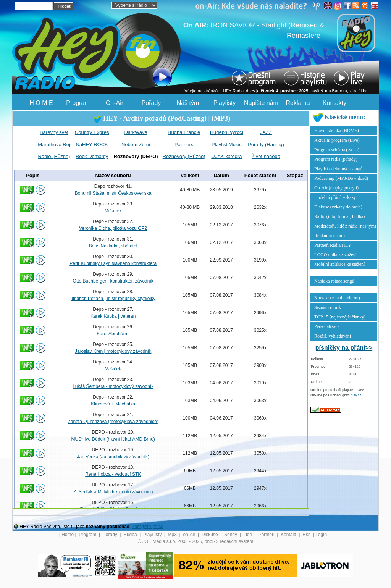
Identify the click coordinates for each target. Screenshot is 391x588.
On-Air (115, 103)
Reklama (298, 103)
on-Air (190, 535)
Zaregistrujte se (148, 527)
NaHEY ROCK (92, 145)
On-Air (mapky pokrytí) (336, 188)
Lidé (249, 535)
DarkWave (136, 132)
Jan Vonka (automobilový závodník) (113, 457)
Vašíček (113, 369)
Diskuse (210, 535)
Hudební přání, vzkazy (335, 197)
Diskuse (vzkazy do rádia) (338, 207)
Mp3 (173, 535)
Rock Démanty (92, 156)
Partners (184, 145)
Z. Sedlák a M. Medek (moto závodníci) (113, 492)
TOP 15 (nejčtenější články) (340, 317)
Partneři (267, 535)
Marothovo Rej (54, 145)
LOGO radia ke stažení (335, 255)
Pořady (151, 103)
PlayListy (153, 535)
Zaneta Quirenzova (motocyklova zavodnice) (113, 422)
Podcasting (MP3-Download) (341, 178)
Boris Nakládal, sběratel (113, 246)
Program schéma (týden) (337, 150)
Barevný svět (54, 132)
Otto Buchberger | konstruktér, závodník (113, 281)
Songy (231, 535)
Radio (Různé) (54, 156)
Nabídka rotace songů (334, 281)
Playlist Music (227, 145)
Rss (307, 535)
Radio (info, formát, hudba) (339, 216)
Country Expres (92, 132)
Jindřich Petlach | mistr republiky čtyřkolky (113, 299)
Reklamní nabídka (331, 236)
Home (68, 535)
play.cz (356, 395)
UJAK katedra (226, 156)
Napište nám (261, 103)
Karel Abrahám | (113, 334)
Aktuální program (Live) (337, 140)
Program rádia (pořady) (336, 159)
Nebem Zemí (136, 145)
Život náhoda (266, 156)
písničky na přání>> (344, 348)
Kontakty (334, 103)
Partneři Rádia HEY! (334, 245)
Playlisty (225, 103)
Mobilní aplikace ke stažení (339, 264)
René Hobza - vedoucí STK (113, 474)
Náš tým (188, 103)
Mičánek (113, 211)
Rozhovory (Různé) (184, 156)
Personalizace (327, 326)
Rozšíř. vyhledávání (333, 336)
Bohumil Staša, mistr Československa (113, 193)
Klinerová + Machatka (113, 404)
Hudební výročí (227, 132)
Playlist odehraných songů (338, 169)
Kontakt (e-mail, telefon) (337, 298)
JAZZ (266, 132)
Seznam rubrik (328, 307)
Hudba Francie (184, 132)
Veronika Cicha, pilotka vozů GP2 (113, 228)
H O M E (41, 103)
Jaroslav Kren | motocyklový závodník (113, 351)
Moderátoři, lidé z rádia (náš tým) (345, 226)
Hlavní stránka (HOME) (337, 131)
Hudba (131, 535)
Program (78, 103)
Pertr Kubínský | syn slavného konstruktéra (113, 263)
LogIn (322, 535)
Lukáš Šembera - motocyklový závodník (113, 386)
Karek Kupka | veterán (113, 316)
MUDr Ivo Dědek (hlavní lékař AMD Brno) (113, 439)
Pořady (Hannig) (266, 145)
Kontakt (289, 535)
